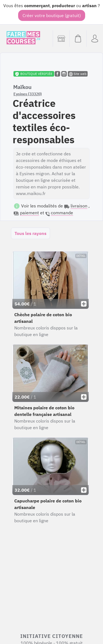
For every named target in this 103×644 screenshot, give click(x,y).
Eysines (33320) (28, 94)
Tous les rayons (30, 233)
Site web (78, 74)
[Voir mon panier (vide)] (78, 39)
